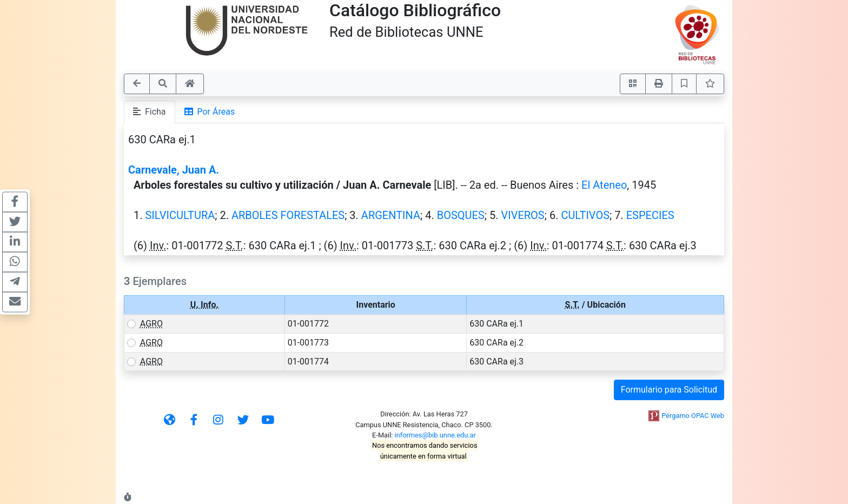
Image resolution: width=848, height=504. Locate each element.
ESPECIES (650, 215)
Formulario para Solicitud (669, 390)
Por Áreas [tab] (210, 112)
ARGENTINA (391, 215)
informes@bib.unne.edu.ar (435, 435)
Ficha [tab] (150, 112)
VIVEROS (522, 215)
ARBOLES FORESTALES (288, 215)
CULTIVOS (585, 215)
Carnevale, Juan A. (174, 170)
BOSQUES (461, 215)
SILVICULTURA (180, 215)
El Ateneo (604, 185)
